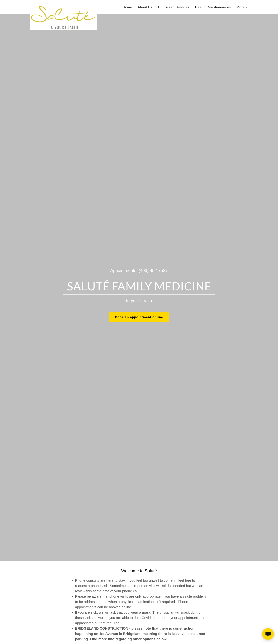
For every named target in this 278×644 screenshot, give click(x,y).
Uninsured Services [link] (174, 7)
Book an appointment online (139, 317)
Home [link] (127, 7)
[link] (63, 6)
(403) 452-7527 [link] (153, 270)
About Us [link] (145, 7)
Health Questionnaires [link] (213, 7)
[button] (242, 7)
